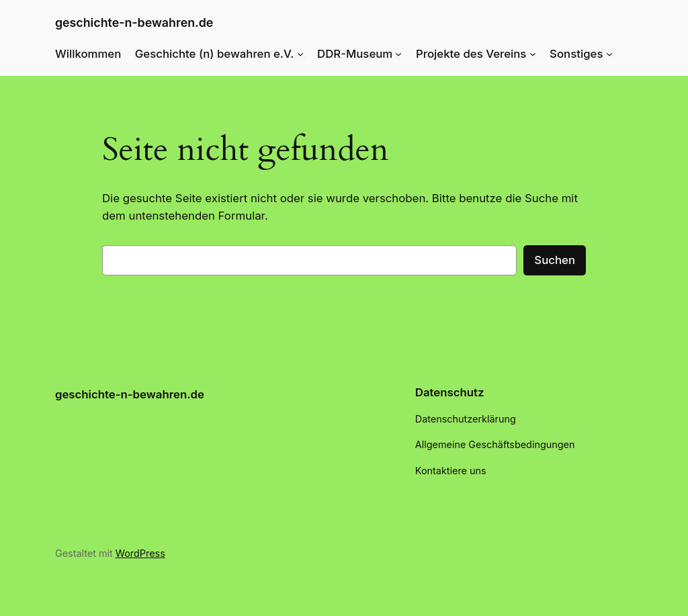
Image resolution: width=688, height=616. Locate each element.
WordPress (140, 553)
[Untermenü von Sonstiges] (609, 54)
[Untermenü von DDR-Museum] (398, 54)
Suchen (555, 260)
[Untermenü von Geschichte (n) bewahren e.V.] (300, 54)
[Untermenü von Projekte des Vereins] (533, 54)
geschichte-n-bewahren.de (134, 23)
